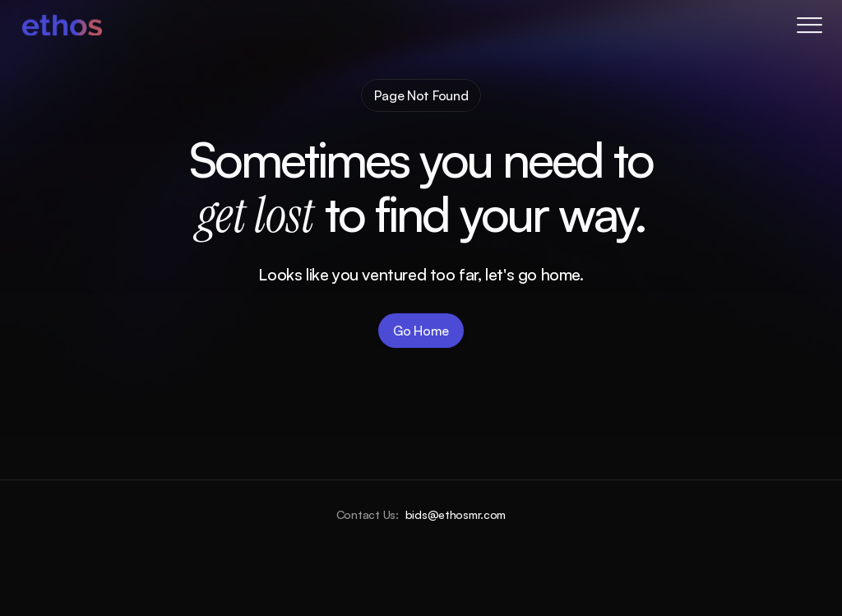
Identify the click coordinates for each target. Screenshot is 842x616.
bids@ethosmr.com (456, 514)
